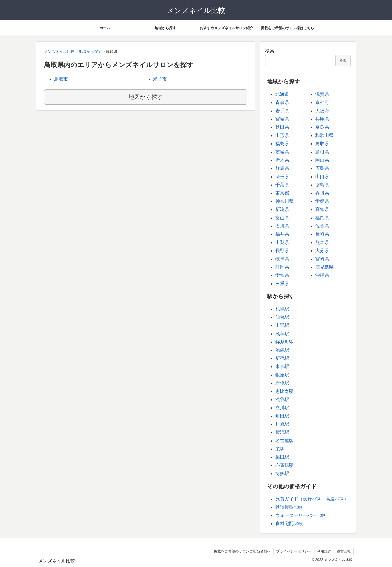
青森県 (282, 102)
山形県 (282, 135)
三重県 (282, 284)
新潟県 (282, 209)
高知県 (322, 209)
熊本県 (322, 242)
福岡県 (322, 218)
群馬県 (282, 168)
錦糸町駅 (284, 342)
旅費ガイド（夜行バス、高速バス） (312, 499)
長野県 (282, 251)
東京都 (282, 193)
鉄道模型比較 (289, 507)
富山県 (282, 218)
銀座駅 (282, 375)
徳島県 (322, 185)
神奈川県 (284, 201)
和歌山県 (324, 135)
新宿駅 (282, 358)
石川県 (282, 226)
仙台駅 (282, 317)
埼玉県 (282, 177)
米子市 (160, 79)
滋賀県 (322, 94)
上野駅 (282, 325)
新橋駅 (282, 383)
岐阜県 (282, 259)
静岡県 (282, 267)
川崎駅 (282, 424)
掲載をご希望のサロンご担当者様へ (242, 551)
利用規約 (324, 551)
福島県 (282, 144)
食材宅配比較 (289, 524)
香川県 (322, 193)
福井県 (282, 234)
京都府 (322, 102)
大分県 (322, 251)
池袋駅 (282, 350)
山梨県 (282, 242)
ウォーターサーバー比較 (300, 515)
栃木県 (282, 160)
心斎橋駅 (284, 465)
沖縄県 (322, 275)
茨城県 (282, 152)
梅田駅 (282, 457)
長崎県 (322, 234)
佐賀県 (322, 226)
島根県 (322, 152)
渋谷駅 (282, 400)
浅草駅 (282, 334)
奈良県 (322, 127)
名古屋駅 (284, 441)
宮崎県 (322, 259)
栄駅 (280, 449)
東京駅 (282, 366)
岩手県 (282, 111)
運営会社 (344, 551)
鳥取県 (322, 144)
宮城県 (282, 119)
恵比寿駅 (284, 391)
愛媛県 (322, 201)
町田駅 (282, 416)
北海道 (282, 94)
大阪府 (322, 111)
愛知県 (282, 275)
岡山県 (322, 160)
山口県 (322, 177)
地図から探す (146, 97)
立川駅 (282, 408)
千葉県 (282, 185)
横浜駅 (282, 432)
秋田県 (282, 127)
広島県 (322, 168)
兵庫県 (322, 119)
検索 (270, 51)
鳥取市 (61, 79)
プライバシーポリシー (294, 551)
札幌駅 (282, 309)
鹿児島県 (324, 267)
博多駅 (282, 473)
